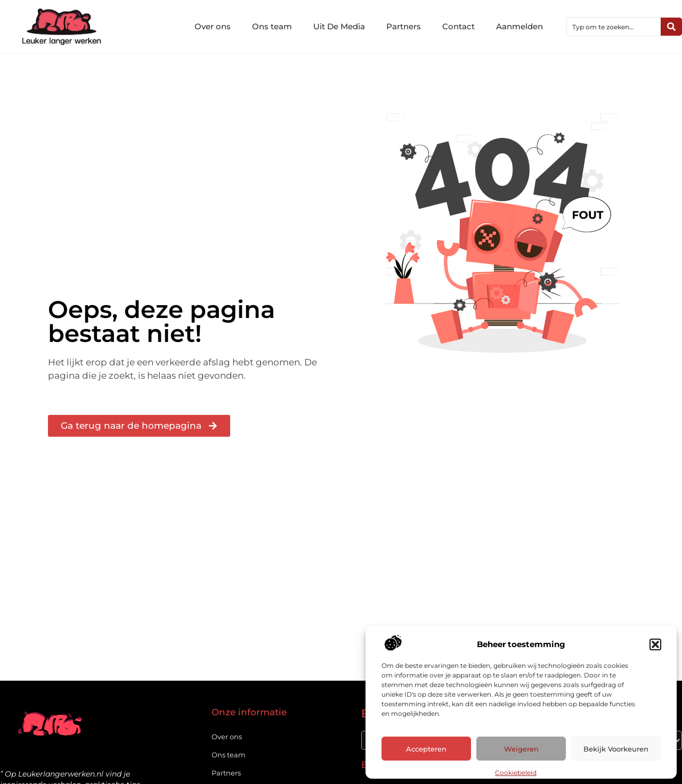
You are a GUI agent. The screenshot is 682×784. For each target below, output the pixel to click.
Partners (404, 26)
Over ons (213, 26)
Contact (458, 26)
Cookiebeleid (516, 773)
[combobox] (614, 27)
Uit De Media (339, 26)
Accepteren (426, 749)
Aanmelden (519, 26)
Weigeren (521, 749)
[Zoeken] (671, 27)
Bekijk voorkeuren (616, 749)
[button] (655, 644)
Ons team (272, 26)
